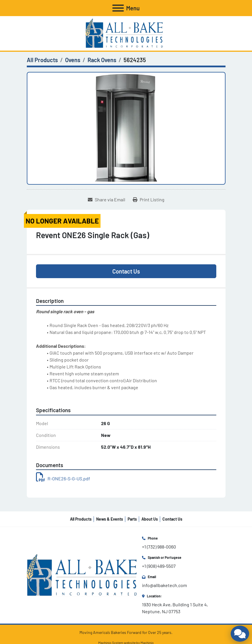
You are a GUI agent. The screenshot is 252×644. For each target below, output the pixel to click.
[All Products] (42, 60)
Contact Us (126, 271)
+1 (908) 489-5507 (159, 566)
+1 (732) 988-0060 (159, 547)
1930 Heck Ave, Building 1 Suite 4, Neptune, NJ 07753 (175, 608)
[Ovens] (73, 60)
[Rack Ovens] (102, 60)
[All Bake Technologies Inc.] (84, 575)
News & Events (110, 519)
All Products (81, 519)
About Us (150, 519)
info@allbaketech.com (164, 585)
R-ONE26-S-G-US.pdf (63, 478)
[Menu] (118, 8)
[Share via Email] (107, 200)
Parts (132, 519)
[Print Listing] (149, 200)
